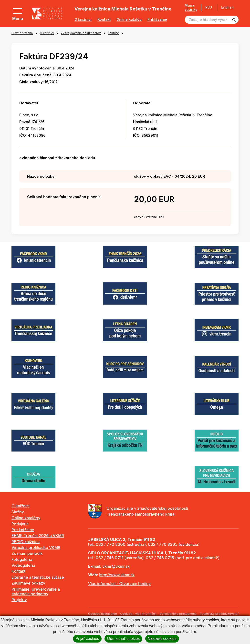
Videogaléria (23, 565)
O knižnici (83, 19)
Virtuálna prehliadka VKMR (36, 548)
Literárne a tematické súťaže (38, 577)
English (227, 7)
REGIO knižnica (26, 542)
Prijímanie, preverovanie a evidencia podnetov (36, 591)
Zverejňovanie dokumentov (81, 33)
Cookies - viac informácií (138, 614)
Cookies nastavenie (103, 614)
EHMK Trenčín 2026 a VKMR (38, 536)
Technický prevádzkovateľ (219, 614)
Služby (18, 512)
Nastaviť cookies (162, 639)
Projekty (19, 600)
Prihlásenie (157, 19)
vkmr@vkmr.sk (116, 566)
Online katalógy (26, 518)
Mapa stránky (191, 7)
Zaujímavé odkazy (28, 583)
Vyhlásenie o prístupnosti (178, 614)
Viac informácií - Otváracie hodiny (119, 584)
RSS (209, 7)
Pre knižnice (23, 530)
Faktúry (113, 33)
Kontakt (104, 19)
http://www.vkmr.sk (117, 575)
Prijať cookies (87, 639)
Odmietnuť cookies (123, 639)
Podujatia (20, 524)
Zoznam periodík (27, 553)
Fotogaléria (22, 559)
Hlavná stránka (22, 33)
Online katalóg (129, 19)
